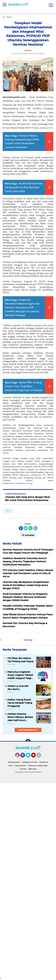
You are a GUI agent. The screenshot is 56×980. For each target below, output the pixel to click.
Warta (8, 511)
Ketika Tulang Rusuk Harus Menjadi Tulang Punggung (20, 703)
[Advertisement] (28, 880)
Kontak (23, 769)
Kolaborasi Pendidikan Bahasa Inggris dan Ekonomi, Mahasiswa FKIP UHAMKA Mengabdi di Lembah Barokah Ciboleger (22, 308)
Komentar (28, 535)
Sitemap (28, 640)
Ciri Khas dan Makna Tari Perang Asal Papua (21, 660)
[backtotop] (28, 742)
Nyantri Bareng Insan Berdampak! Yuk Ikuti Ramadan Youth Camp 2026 (24, 187)
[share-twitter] (26, 528)
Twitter (29, 756)
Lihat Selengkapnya (28, 730)
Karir (11, 766)
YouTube (36, 756)
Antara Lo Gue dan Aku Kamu (18, 688)
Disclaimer (44, 762)
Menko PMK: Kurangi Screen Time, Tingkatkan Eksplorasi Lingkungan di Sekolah (24, 386)
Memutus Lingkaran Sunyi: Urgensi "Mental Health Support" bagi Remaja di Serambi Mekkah (20, 675)
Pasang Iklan (20, 766)
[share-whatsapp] (30, 528)
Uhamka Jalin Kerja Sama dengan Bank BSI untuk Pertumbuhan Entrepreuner (28, 499)
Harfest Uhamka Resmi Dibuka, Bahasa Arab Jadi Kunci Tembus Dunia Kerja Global (20, 717)
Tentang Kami (14, 762)
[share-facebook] (21, 528)
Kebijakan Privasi (30, 762)
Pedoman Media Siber (38, 766)
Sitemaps (32, 769)
